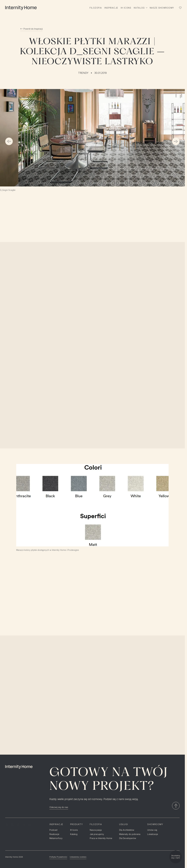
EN (178, 845)
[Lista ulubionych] (180, 8)
